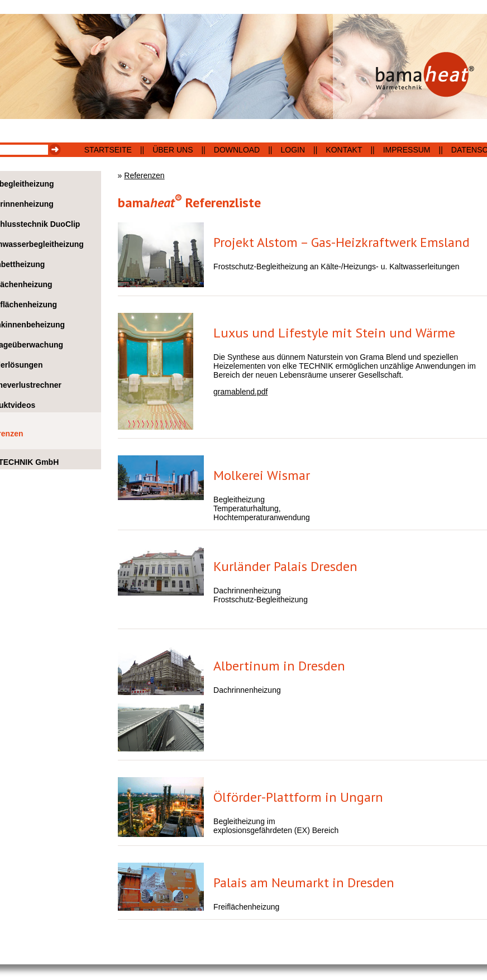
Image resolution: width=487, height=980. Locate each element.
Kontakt (344, 150)
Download (237, 150)
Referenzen (144, 175)
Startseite (108, 150)
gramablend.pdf (240, 392)
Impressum (407, 150)
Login (293, 150)
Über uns (173, 150)
